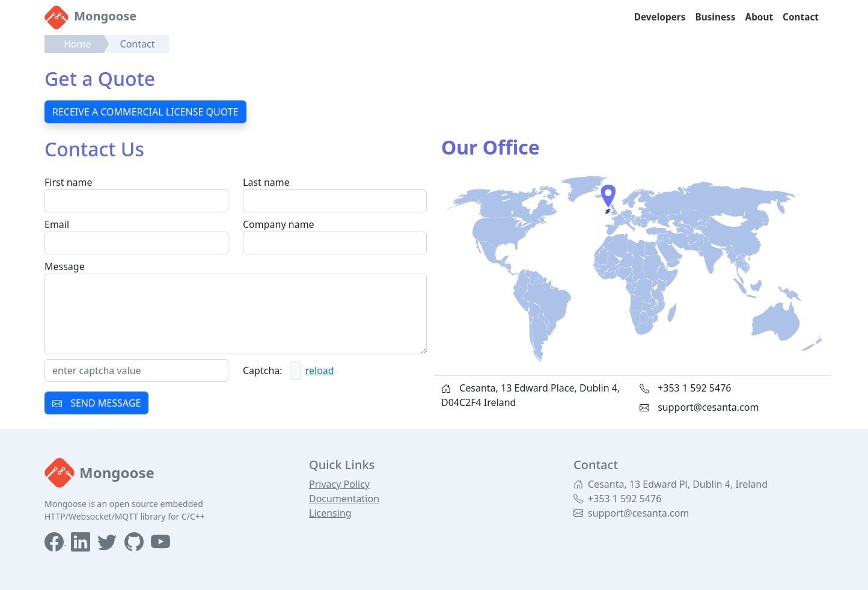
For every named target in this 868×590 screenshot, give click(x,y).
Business (715, 17)
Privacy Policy (339, 484)
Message (65, 266)
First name (69, 182)
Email (57, 224)
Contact (801, 17)
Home (78, 44)
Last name (266, 182)
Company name (279, 224)
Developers (660, 17)
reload (320, 370)
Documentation (344, 499)
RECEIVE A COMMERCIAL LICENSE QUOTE (145, 112)
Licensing (330, 513)
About (759, 17)
